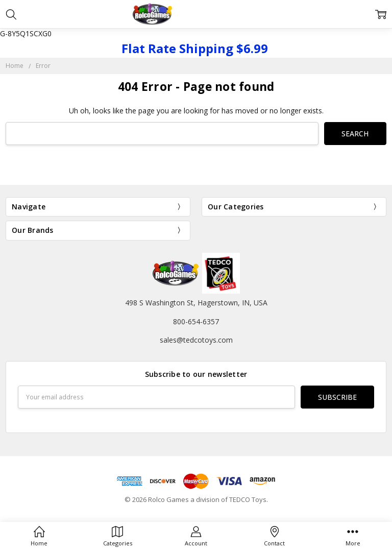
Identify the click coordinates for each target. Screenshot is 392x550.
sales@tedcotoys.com (196, 340)
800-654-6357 (196, 321)
